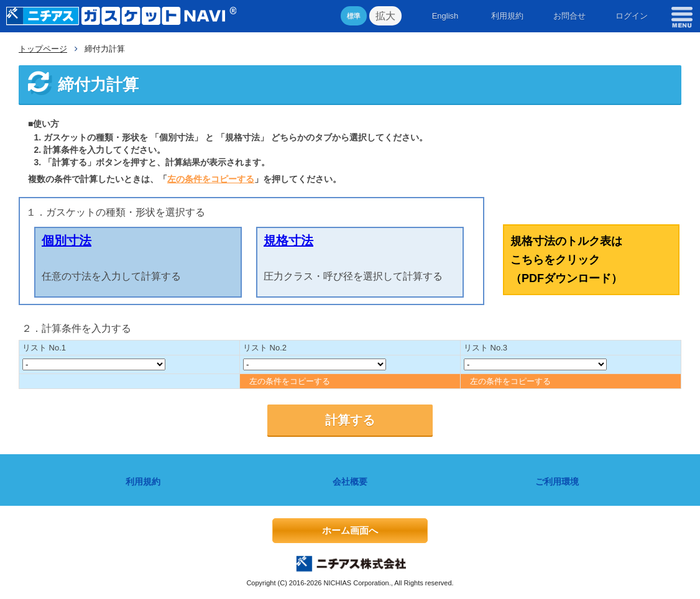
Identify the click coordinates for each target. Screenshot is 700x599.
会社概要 (350, 482)
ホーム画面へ (350, 530)
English (445, 16)
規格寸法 (288, 240)
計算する (350, 420)
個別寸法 (67, 240)
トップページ (43, 49)
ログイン (632, 16)
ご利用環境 (557, 482)
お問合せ (569, 16)
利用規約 (507, 16)
